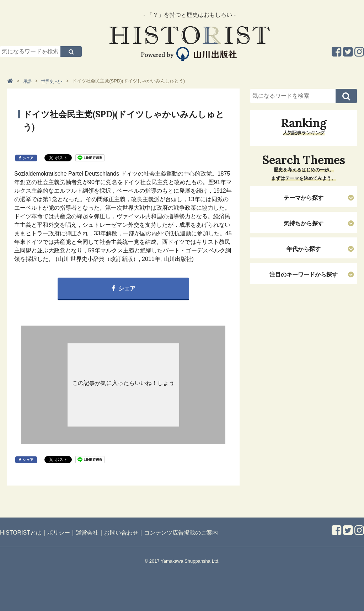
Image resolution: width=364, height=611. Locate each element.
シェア (28, 158)
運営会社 (87, 533)
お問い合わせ (121, 533)
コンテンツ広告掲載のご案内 (181, 533)
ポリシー (59, 533)
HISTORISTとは (21, 533)
